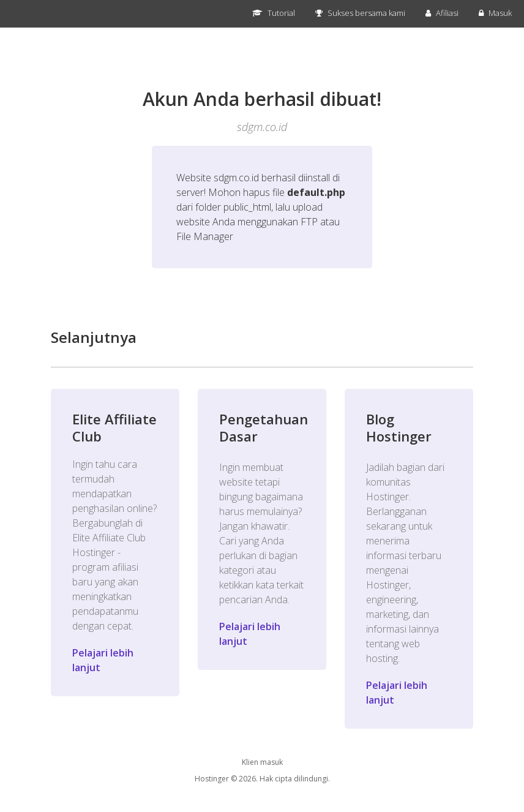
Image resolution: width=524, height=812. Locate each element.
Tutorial (274, 13)
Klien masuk (262, 762)
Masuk (495, 13)
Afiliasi (442, 13)
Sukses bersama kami (360, 13)
